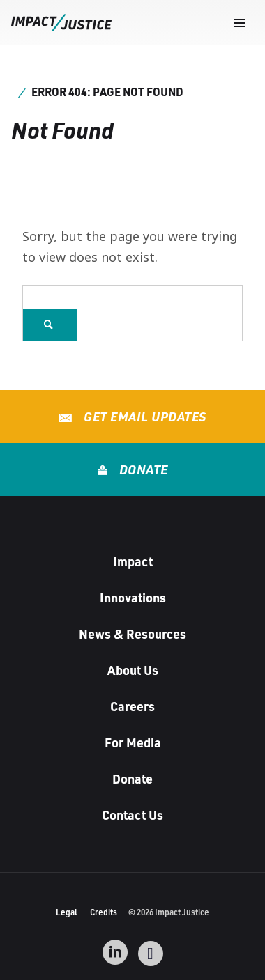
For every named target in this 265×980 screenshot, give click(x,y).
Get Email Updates (144, 417)
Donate (142, 469)
